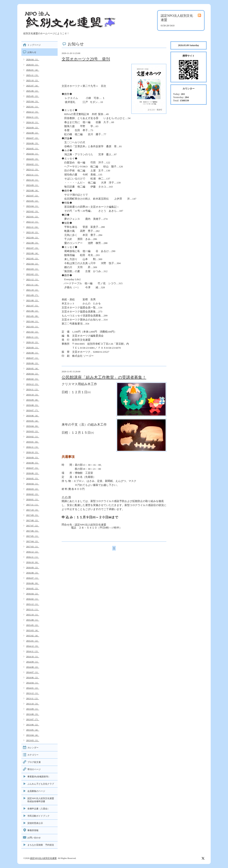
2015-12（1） (33, 604)
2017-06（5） (33, 531)
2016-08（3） (33, 573)
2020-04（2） (33, 374)
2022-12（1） (33, 222)
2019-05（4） (33, 421)
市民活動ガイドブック (38, 816)
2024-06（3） (33, 143)
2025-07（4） (33, 86)
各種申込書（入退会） (38, 809)
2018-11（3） (33, 447)
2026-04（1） (33, 59)
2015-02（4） (33, 636)
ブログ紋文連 (34, 762)
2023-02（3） (33, 211)
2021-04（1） (33, 321)
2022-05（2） (33, 258)
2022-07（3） (33, 248)
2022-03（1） (33, 269)
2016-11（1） (33, 557)
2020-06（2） (33, 363)
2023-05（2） (33, 201)
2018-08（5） (33, 463)
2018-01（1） (33, 499)
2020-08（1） (33, 353)
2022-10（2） (33, 232)
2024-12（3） (33, 112)
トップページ (34, 45)
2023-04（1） (33, 206)
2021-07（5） (33, 306)
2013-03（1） (33, 740)
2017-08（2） (33, 520)
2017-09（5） (33, 515)
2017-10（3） (33, 510)
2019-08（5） (33, 405)
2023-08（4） (33, 190)
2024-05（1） (33, 148)
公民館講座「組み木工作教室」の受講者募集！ (104, 377)
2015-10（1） (33, 615)
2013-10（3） (33, 704)
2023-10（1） (33, 180)
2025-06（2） (33, 91)
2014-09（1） (33, 662)
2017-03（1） (33, 547)
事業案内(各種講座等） (39, 777)
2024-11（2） (33, 117)
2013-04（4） (33, 735)
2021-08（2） (33, 300)
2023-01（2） (33, 217)
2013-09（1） (33, 709)
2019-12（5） (33, 384)
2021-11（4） (33, 285)
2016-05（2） (33, 588)
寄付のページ (34, 769)
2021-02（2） (33, 332)
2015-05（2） (33, 625)
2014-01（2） (33, 688)
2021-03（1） (33, 327)
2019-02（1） (33, 437)
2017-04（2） (33, 541)
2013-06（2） (33, 725)
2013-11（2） (33, 698)
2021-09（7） (33, 295)
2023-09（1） (33, 185)
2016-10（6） (33, 562)
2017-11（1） (33, 505)
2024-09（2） (33, 128)
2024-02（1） (33, 164)
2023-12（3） (33, 169)
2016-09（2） (33, 567)
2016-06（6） (33, 583)
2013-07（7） (33, 719)
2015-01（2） (33, 641)
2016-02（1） (33, 599)
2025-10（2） (33, 80)
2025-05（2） (33, 96)
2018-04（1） (33, 484)
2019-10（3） (33, 395)
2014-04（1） (33, 683)
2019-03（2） (33, 431)
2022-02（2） (33, 274)
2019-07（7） (33, 410)
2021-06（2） (33, 311)
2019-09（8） (33, 400)
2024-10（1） (33, 122)
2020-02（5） (33, 379)
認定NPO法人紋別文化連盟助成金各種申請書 (41, 800)
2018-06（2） (33, 473)
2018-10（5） (33, 452)
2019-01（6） (33, 442)
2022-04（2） (33, 264)
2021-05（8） (33, 316)
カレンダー (33, 748)
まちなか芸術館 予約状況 (41, 845)
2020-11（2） (33, 337)
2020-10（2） (33, 342)
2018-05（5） (33, 478)
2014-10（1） (33, 656)
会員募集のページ (36, 791)
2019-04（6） (33, 426)
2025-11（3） (33, 75)
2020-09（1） (33, 347)
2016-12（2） (33, 552)
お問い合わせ (34, 838)
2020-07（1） (33, 358)
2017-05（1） (33, 536)
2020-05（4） (33, 368)
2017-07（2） (33, 526)
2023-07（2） (33, 196)
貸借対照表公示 (35, 823)
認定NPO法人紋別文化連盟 (43, 858)
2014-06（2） (33, 677)
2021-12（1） (33, 279)
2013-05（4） (33, 730)
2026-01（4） (33, 70)
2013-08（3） (33, 714)
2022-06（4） (33, 253)
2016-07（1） (33, 578)
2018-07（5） (33, 468)
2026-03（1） (33, 65)
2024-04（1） (33, 154)
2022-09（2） (33, 237)
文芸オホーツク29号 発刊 (86, 59)
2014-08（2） (33, 667)
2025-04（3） (33, 101)
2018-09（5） (33, 457)
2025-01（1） (33, 107)
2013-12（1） (33, 693)
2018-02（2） (33, 494)
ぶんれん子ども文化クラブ (41, 784)
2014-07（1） (33, 672)
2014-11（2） (33, 651)
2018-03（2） (33, 489)
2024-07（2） (33, 138)
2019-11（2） (33, 389)
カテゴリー (33, 755)
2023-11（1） (33, 175)
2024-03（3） (33, 159)
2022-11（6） (33, 227)
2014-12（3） (33, 646)
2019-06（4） (33, 416)
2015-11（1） (33, 609)
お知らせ (32, 52)
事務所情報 (33, 830)
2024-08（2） (33, 133)
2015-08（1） (33, 620)
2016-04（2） (33, 594)
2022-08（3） (33, 243)
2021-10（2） (33, 290)
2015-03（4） (33, 630)
